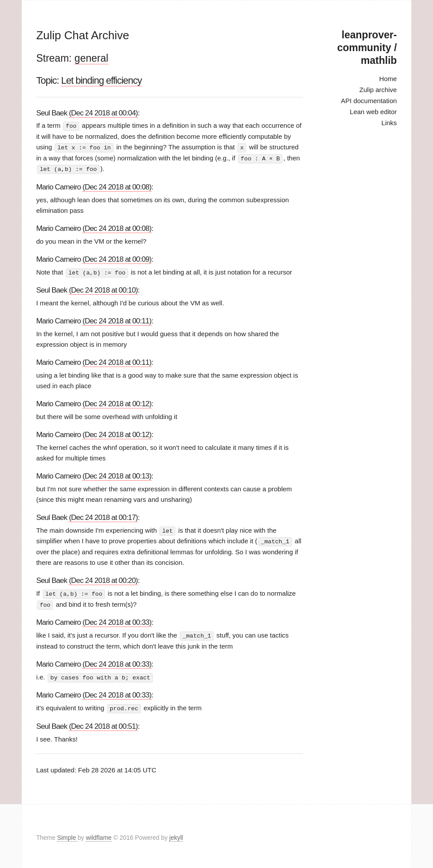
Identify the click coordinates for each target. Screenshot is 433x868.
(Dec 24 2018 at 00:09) (117, 258)
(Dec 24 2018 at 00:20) (103, 579)
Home (388, 79)
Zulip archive (378, 90)
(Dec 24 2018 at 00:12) (117, 402)
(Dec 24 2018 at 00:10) (103, 289)
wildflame (99, 835)
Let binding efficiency (102, 80)
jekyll (176, 835)
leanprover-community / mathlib (367, 48)
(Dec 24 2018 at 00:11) (117, 320)
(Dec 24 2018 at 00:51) (103, 723)
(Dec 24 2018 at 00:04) (103, 113)
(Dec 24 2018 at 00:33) (117, 620)
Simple (68, 835)
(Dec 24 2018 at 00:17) (103, 516)
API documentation (369, 101)
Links (389, 123)
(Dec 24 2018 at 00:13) (117, 475)
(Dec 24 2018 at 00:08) (117, 186)
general (91, 58)
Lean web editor (373, 112)
